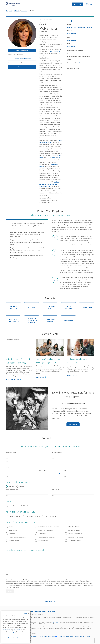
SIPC (57, 622)
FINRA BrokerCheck (55, 51)
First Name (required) (11, 452)
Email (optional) (55, 490)
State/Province (42, 470)
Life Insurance (85, 305)
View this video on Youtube (13, 340)
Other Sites (51, 611)
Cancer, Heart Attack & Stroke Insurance (31, 319)
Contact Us (48, 438)
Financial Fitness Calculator (19, 58)
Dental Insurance (66, 306)
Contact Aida (77, 4)
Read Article (40, 377)
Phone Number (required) (12, 490)
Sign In (89, 4)
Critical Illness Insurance (49, 306)
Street (7, 461)
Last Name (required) (57, 452)
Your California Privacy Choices (47, 636)
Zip (65, 470)
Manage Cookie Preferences (82, 636)
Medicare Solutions (11, 306)
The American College (53, 158)
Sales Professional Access (38, 611)
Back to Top (49, 601)
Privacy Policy (7, 629)
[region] (16, 627)
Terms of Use (16, 629)
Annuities (30, 305)
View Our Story (72, 424)
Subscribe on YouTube (12, 379)
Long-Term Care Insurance (12, 319)
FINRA (54, 622)
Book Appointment (22, 51)
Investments (67, 319)
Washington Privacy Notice (66, 636)
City (6, 470)
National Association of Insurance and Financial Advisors (49, 184)
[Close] (27, 613)
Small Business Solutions (49, 319)
